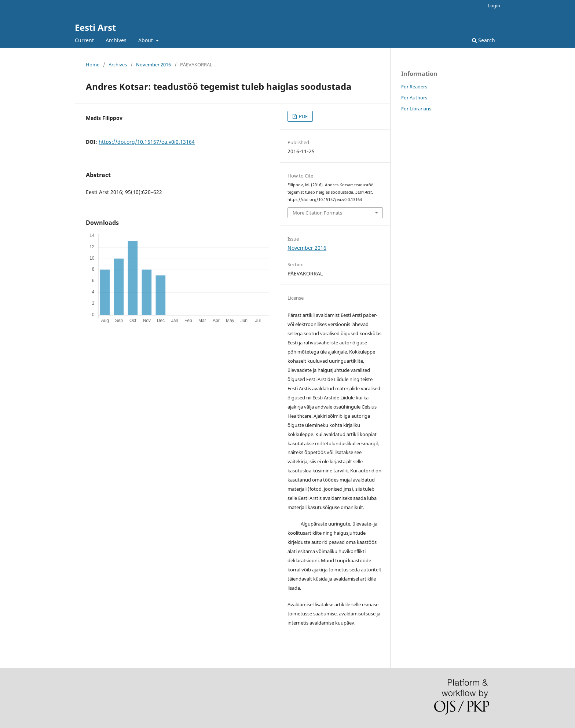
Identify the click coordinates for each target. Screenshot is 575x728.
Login (494, 6)
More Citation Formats (317, 213)
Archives (116, 40)
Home (93, 65)
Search (484, 40)
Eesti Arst (95, 27)
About (146, 40)
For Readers (414, 87)
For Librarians (416, 109)
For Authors (414, 98)
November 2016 (153, 65)
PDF (303, 116)
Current (84, 40)
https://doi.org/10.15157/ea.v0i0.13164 (147, 142)
